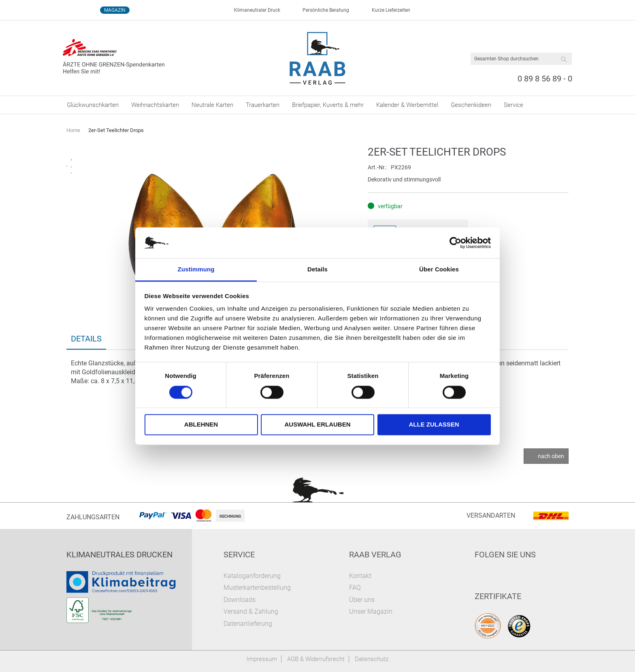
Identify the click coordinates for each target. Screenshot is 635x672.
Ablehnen (201, 425)
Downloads (240, 600)
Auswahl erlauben (317, 425)
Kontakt (360, 576)
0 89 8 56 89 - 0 (545, 79)
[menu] (317, 105)
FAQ (355, 588)
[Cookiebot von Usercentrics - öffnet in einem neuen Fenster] (455, 243)
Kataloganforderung (252, 576)
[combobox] (521, 59)
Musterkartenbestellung (257, 588)
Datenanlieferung (248, 624)
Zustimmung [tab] (196, 270)
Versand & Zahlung (251, 611)
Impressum (262, 659)
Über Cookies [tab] (439, 270)
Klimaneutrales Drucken (119, 555)
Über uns (362, 600)
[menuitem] (93, 105)
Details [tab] (317, 270)
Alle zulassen (434, 425)
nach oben (551, 456)
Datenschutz (372, 659)
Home (73, 130)
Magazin (115, 10)
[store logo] (318, 58)
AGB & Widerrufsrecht (316, 659)
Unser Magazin (371, 611)
